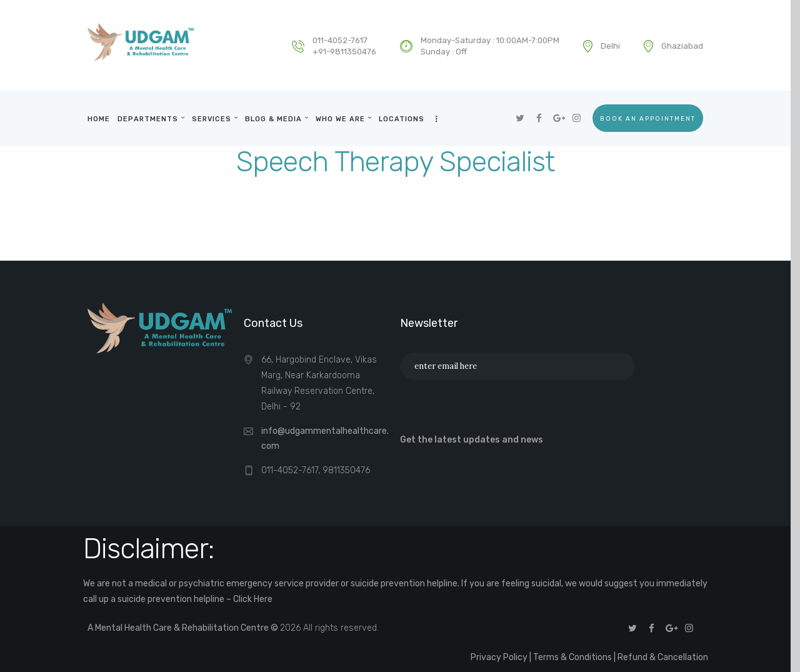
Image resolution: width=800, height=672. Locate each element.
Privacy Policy (499, 657)
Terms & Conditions (572, 657)
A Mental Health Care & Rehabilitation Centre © (184, 628)
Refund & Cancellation (663, 657)
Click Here (253, 599)
